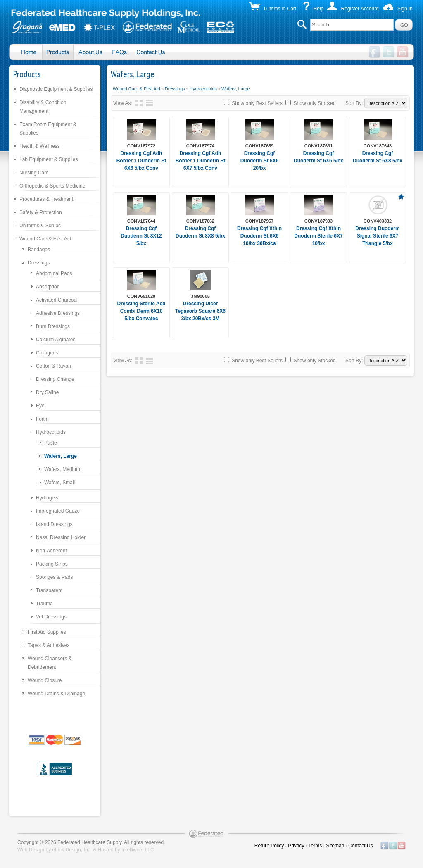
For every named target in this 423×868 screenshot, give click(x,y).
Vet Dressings (51, 617)
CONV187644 (141, 221)
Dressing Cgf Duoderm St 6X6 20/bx (260, 161)
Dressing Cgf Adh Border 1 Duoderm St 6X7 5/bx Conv (201, 161)
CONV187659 (260, 146)
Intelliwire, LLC (138, 850)
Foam (42, 419)
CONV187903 (319, 221)
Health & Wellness (40, 146)
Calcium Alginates (56, 340)
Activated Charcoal (57, 300)
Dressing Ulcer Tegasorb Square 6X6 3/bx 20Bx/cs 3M (200, 311)
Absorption (48, 287)
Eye (40, 406)
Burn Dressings (53, 326)
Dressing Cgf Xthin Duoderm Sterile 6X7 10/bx (318, 236)
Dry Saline (47, 392)
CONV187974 (201, 146)
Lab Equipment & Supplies (49, 159)
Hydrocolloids (51, 432)
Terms (315, 846)
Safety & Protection (41, 212)
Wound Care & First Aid (45, 239)
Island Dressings (54, 524)
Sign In (405, 9)
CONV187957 (260, 221)
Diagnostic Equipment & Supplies (56, 89)
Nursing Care (34, 173)
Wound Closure (45, 680)
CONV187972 (141, 146)
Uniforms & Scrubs (40, 226)
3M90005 (200, 296)
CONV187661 (319, 146)
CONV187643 (378, 146)
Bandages (39, 250)
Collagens (47, 353)
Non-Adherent (51, 551)
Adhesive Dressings (58, 313)
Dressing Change (55, 379)
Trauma (44, 604)
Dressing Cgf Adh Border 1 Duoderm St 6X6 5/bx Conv (141, 161)
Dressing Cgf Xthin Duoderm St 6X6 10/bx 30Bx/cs (259, 236)
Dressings (39, 263)
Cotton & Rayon (53, 366)
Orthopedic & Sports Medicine (52, 186)
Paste (51, 443)
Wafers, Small (59, 483)
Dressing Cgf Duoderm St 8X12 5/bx (141, 236)
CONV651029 (141, 296)
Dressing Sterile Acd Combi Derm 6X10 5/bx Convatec (141, 311)
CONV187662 (201, 221)
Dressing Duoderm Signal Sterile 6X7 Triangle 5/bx (377, 236)
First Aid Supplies (47, 632)
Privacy (296, 846)
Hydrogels (47, 498)
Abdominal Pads (54, 273)
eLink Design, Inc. (72, 850)
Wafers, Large (61, 456)
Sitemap (335, 846)
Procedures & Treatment (46, 199)
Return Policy (269, 846)
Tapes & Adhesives (49, 645)
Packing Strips (52, 564)
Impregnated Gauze (58, 511)
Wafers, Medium (62, 469)
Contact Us (360, 846)
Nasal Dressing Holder (61, 537)
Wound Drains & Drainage (56, 694)
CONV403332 (378, 221)
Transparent (49, 590)
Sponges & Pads (54, 577)
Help (319, 9)
